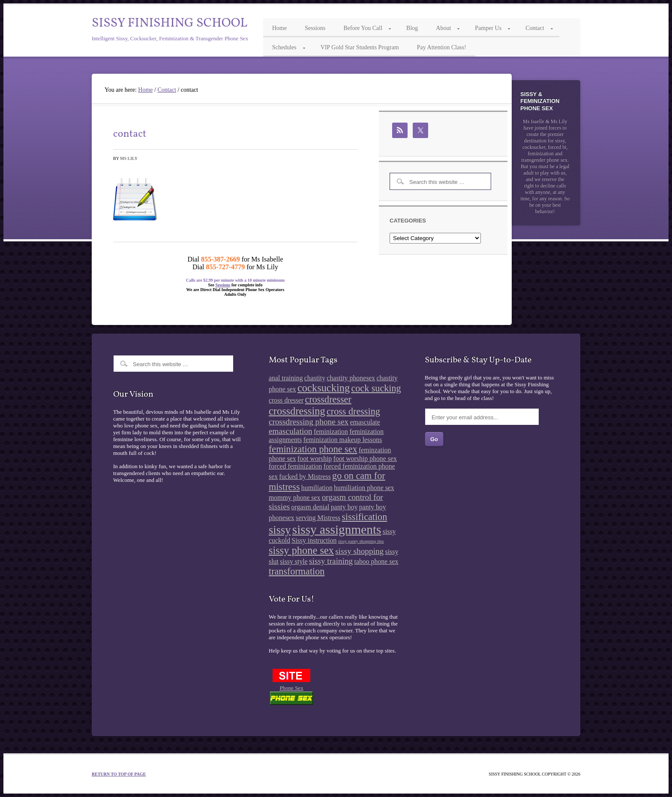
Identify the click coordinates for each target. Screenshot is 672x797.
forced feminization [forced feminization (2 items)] (295, 466)
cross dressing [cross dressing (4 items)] (353, 411)
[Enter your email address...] (482, 417)
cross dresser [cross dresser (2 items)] (286, 400)
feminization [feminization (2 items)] (331, 432)
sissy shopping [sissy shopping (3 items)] (359, 551)
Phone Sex (291, 688)
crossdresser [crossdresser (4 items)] (328, 399)
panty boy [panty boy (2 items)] (344, 507)
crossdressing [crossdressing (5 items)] (297, 411)
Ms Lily (129, 158)
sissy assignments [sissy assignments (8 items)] (337, 529)
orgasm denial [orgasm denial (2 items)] (310, 507)
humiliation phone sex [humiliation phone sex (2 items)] (364, 488)
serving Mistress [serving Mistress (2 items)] (318, 518)
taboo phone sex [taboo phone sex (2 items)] (376, 561)
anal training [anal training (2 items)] (286, 378)
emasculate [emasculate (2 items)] (365, 422)
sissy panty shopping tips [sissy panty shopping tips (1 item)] (361, 541)
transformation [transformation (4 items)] (297, 571)
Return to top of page (119, 774)
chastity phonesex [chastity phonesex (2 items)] (351, 378)
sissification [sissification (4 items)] (364, 517)
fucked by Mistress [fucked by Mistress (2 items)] (305, 477)
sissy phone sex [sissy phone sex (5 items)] (301, 550)
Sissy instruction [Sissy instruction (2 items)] (314, 540)
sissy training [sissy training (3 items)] (331, 561)
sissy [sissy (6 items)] (280, 530)
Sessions (223, 285)
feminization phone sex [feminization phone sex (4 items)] (313, 449)
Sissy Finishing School (169, 23)
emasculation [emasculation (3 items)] (291, 431)
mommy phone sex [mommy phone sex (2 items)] (294, 498)
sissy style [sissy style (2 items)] (294, 561)
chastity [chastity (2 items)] (315, 378)
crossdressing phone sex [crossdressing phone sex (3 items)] (309, 422)
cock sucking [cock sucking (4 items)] (376, 388)
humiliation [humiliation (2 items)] (317, 488)
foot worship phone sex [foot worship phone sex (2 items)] (365, 459)
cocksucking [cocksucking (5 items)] (324, 388)
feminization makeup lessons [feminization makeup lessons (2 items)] (343, 440)
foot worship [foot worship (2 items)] (315, 459)
